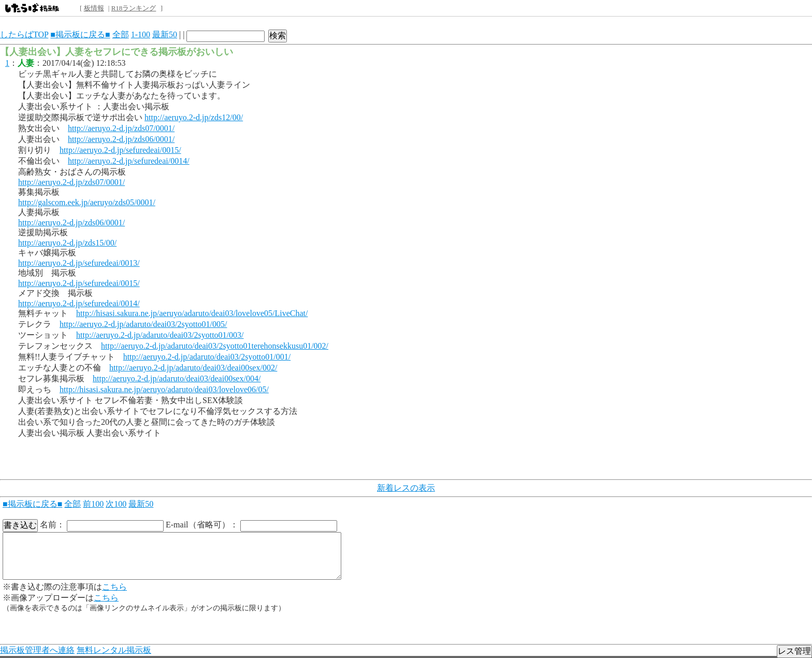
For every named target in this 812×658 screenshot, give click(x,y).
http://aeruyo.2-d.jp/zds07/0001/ (121, 128)
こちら (114, 587)
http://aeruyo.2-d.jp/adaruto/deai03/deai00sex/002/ (193, 368)
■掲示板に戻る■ (80, 34)
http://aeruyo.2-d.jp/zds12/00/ (194, 117)
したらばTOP (24, 34)
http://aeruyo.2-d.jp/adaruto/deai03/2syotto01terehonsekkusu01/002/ (215, 346)
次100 (116, 504)
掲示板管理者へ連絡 (37, 650)
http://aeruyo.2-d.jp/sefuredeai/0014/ (129, 161)
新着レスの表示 (406, 488)
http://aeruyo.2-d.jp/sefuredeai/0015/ (120, 150)
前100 (93, 504)
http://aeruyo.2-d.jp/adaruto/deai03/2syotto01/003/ (160, 335)
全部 (121, 34)
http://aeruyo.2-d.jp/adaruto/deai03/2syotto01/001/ (207, 357)
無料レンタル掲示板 (114, 650)
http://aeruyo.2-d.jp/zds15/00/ (67, 243)
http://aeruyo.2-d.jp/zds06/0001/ (121, 139)
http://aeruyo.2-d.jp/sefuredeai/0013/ (79, 263)
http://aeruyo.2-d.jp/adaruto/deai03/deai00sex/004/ (177, 378)
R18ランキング (134, 8)
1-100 (141, 34)
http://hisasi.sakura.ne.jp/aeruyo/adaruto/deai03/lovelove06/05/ (164, 389)
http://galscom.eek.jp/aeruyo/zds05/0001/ (87, 202)
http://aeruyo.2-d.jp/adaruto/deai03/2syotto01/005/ (143, 324)
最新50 (165, 34)
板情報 (94, 8)
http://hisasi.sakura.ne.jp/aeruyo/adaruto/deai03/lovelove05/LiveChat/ (192, 313)
